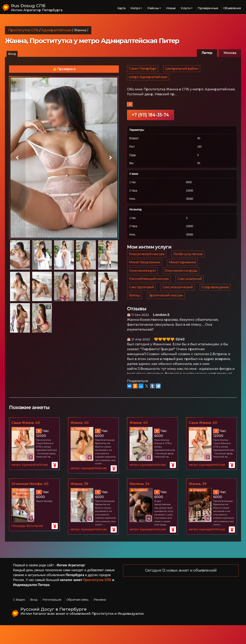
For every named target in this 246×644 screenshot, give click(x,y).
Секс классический (178, 302)
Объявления (232, 8)
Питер (207, 53)
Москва (230, 53)
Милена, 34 (140, 502)
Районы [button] (153, 8)
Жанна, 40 (80, 441)
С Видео (19, 618)
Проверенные (208, 8)
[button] (17, 158)
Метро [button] (135, 8)
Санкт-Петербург (143, 70)
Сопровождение (216, 302)
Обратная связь (77, 618)
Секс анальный (190, 292)
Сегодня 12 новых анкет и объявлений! (181, 589)
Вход (12, 54)
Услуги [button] (185, 8)
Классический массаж (147, 260)
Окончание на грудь (181, 281)
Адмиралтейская (56, 30)
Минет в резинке (183, 270)
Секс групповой (142, 302)
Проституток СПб (97, 599)
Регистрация (52, 618)
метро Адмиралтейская (148, 80)
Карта (121, 8)
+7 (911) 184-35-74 (151, 119)
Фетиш (135, 313)
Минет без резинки (145, 270)
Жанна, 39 (79, 502)
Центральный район (182, 70)
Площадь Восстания (27, 544)
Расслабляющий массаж (149, 292)
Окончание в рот (143, 281)
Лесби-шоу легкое (188, 260)
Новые (171, 8)
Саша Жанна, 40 (26, 441)
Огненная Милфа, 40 (30, 502)
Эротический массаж (166, 313)
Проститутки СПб (23, 30)
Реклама (100, 618)
